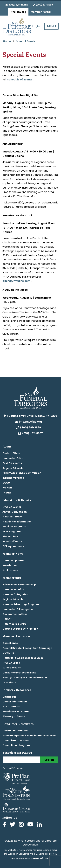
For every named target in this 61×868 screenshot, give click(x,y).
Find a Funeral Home (15, 731)
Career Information (15, 702)
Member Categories (15, 594)
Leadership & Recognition (18, 609)
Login (34, 26)
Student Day (10, 536)
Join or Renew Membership (19, 585)
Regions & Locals (13, 468)
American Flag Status (16, 711)
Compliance (10, 643)
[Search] (21, 760)
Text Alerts (9, 683)
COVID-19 (8, 653)
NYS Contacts (11, 706)
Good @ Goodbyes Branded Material (25, 678)
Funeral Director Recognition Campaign (27, 648)
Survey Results (12, 668)
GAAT (8, 619)
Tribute (7, 493)
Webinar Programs (14, 526)
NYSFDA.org (18, 12)
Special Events (26, 41)
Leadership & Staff (14, 458)
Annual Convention (15, 512)
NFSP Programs (12, 532)
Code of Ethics (11, 453)
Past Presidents (12, 463)
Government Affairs (15, 614)
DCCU (6, 483)
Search (49, 760)
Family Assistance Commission (22, 473)
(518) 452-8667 (30, 433)
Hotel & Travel (14, 517)
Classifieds (9, 697)
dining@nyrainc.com (17, 281)
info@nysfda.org (17, 5)
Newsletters (10, 565)
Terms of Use (40, 859)
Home (7, 41)
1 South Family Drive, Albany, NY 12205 (31, 416)
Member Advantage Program (21, 604)
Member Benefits (13, 589)
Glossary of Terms (14, 716)
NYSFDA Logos (11, 663)
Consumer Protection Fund (19, 673)
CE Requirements (13, 546)
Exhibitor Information (18, 522)
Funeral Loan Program (16, 745)
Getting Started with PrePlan (20, 629)
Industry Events (12, 541)
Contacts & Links (15, 624)
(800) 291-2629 (43, 5)
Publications (10, 570)
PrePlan (7, 488)
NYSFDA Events (12, 507)
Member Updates (13, 560)
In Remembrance (13, 478)
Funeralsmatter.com (16, 740)
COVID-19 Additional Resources (24, 658)
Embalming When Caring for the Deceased (29, 736)
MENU (51, 26)
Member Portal (41, 12)
